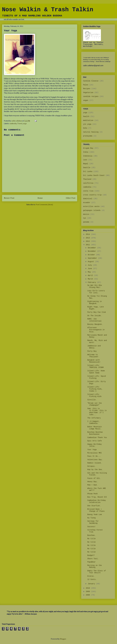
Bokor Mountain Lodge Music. (95, 428)
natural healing (91, 132)
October (92, 255)
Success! (91, 527)
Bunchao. (91, 535)
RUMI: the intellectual (94, 320)
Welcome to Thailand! (93, 356)
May (90, 272)
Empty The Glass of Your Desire (97, 572)
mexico (86, 214)
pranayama (88, 136)
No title (91, 539)
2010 (88, 588)
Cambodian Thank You (97, 438)
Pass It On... (94, 456)
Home (40, 198)
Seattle (87, 168)
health (86, 117)
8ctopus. (91, 466)
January (92, 584)
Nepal (86, 164)
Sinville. (92, 400)
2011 (88, 245)
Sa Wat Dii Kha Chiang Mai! (95, 286)
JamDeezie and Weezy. (94, 347)
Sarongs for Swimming (93, 522)
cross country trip (92, 195)
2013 (88, 238)
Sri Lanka (88, 172)
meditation (88, 120)
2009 (88, 592)
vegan (86, 100)
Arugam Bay (88, 148)
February (92, 282)
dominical (88, 199)
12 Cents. (92, 579)
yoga (25, 124)
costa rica (88, 191)
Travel (20, 124)
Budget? (91, 555)
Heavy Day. (93, 482)
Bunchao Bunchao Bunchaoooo (95, 433)
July (90, 265)
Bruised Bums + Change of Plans (96, 510)
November (92, 251)
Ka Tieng (91, 518)
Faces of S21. (94, 478)
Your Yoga (92, 450)
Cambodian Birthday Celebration (97, 501)
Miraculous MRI (95, 453)
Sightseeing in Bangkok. (95, 303)
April (91, 275)
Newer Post (9, 198)
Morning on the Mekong (95, 566)
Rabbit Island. (95, 463)
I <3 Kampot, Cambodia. (94, 422)
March (91, 279)
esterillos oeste (91, 206)
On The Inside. (95, 316)
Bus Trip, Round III (97, 497)
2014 (88, 234)
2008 (88, 595)
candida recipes (91, 96)
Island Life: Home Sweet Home (96, 372)
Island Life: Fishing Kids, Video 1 (95, 389)
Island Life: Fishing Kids (94, 395)
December (92, 248)
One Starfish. (94, 506)
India (86, 152)
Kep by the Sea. (95, 470)
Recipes (87, 89)
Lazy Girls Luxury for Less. (96, 292)
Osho (85, 128)
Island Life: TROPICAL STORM (95, 366)
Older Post (71, 198)
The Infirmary (94, 418)
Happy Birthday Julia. (95, 445)
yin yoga (87, 124)
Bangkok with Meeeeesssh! (94, 361)
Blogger (63, 639)
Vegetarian (88, 93)
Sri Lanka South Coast (94, 175)
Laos (85, 160)
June (90, 269)
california (88, 183)
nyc (85, 218)
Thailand (87, 179)
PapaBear (91, 562)
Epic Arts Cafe (95, 441)
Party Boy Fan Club (97, 312)
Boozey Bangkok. (95, 324)
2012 (88, 241)
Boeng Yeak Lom (95, 515)
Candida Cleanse (91, 81)
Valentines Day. (95, 460)
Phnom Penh (93, 494)
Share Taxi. (93, 559)
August (91, 262)
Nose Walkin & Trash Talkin (48, 10)
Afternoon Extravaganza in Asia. (96, 330)
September (93, 258)
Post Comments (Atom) (44, 205)
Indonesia (88, 156)
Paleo (86, 85)
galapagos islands (92, 210)
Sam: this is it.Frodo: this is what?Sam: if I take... (97, 412)
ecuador (87, 203)
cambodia (13, 124)
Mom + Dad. (93, 485)
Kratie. (91, 576)
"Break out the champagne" (95, 404)
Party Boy (92, 351)
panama (86, 222)
